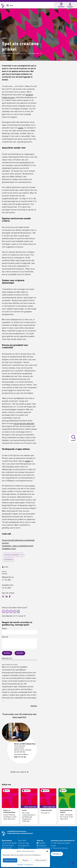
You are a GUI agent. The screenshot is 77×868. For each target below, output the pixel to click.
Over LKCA (22, 841)
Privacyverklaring (29, 865)
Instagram (42, 846)
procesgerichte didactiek (24, 424)
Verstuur (7, 653)
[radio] (4, 612)
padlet (21, 128)
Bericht (20, 642)
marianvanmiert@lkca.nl (21, 754)
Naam (20, 631)
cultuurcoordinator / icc (14, 555)
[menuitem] (26, 847)
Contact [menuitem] (21, 848)
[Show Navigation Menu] (8, 6)
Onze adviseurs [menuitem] (24, 846)
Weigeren (25, 860)
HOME (5, 38)
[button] (47, 851)
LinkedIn (41, 843)
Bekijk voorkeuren (41, 860)
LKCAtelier (8, 560)
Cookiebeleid (20, 865)
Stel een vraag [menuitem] (24, 843)
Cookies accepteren (10, 860)
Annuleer (20, 653)
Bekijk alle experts (19, 772)
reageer (34, 706)
